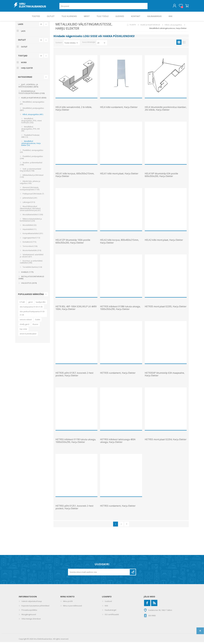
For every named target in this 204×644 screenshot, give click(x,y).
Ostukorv (186, 7)
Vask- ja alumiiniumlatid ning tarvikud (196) (30, 172)
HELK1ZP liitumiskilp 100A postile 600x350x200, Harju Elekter (73, 243)
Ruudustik (179, 44)
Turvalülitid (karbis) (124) (32, 269)
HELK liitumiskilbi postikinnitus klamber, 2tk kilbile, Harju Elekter (166, 110)
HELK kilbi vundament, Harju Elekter (119, 109)
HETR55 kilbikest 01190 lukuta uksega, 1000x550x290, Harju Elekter (76, 443)
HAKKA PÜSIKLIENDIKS (118, 38)
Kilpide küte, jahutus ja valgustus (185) (30, 184)
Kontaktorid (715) (29, 244)
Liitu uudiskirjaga (133, 574)
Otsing (151, 7)
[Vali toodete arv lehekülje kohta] (102, 45)
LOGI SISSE (90, 38)
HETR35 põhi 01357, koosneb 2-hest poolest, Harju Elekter (74, 376)
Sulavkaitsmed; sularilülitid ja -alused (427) (32, 257)
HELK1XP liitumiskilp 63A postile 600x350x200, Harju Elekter (161, 177)
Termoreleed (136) (30, 248)
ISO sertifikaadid (112, 616)
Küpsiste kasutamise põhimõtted (35, 608)
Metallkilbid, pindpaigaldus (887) (32, 111)
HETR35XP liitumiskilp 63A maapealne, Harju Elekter (165, 376)
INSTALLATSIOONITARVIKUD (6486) (31, 279)
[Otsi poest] (103, 7)
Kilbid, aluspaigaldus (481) (33, 116)
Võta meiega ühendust (31, 621)
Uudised (108, 603)
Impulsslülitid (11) (29, 231)
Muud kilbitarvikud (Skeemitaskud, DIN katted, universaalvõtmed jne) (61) (30, 210)
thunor (35, 326)
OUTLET (22, 42)
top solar (23, 331)
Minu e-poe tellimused (73, 608)
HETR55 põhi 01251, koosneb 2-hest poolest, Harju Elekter (74, 509)
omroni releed (26, 321)
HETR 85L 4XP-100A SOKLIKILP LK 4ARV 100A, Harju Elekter (76, 310)
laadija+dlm (41, 304)
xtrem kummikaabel (28, 336)
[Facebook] (147, 605)
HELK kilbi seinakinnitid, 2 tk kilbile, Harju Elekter (74, 110)
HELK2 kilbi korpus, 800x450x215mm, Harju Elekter (119, 243)
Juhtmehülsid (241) (30, 200)
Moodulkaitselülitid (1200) (33, 216)
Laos (21, 26)
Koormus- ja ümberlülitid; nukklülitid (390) (31, 264)
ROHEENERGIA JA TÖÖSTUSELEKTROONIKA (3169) (32, 94)
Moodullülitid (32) (29, 227)
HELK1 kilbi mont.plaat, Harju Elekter (119, 176)
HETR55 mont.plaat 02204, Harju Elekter (166, 441)
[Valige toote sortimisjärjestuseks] (72, 45)
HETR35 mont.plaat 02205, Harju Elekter (166, 308)
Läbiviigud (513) (29, 204)
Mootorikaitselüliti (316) (32, 252)
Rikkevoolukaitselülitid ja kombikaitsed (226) (31, 222)
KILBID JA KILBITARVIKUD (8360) (34, 100)
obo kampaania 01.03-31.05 (31, 309)
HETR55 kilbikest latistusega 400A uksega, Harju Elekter (118, 443)
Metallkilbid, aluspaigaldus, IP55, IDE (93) (30, 131)
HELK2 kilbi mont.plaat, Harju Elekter (164, 242)
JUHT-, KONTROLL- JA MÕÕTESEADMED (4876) (28, 88)
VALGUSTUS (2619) (29, 285)
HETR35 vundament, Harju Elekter (118, 375)
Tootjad (23, 58)
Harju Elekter (27, 70)
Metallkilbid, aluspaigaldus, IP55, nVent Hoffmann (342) (31, 123)
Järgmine (127, 526)
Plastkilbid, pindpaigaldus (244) (31, 159)
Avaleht (133, 27)
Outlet (38, 321)
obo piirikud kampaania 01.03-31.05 (32, 315)
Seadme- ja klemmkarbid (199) (31, 166)
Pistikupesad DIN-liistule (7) (33, 196)
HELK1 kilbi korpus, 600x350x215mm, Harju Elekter (75, 177)
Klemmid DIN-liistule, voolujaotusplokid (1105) (30, 190)
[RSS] (154, 605)
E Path (22, 304)
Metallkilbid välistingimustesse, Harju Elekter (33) (31, 145)
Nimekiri (184, 44)
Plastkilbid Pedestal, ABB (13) (30, 138)
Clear (41, 26)
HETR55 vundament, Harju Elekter (118, 508)
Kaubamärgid (110, 612)
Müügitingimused (29, 616)
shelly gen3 (24, 326)
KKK (106, 608)
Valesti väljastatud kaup (32, 603)
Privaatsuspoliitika (29, 612)
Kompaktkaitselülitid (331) (33, 235)
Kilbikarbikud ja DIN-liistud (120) (32, 178)
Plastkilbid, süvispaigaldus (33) (32, 153)
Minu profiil (68, 603)
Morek (24, 64)
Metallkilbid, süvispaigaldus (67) (32, 105)
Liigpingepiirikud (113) (31, 240)
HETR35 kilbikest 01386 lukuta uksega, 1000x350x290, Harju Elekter (120, 310)
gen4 (30, 304)
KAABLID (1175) (27, 274)
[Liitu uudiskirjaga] (99, 574)
